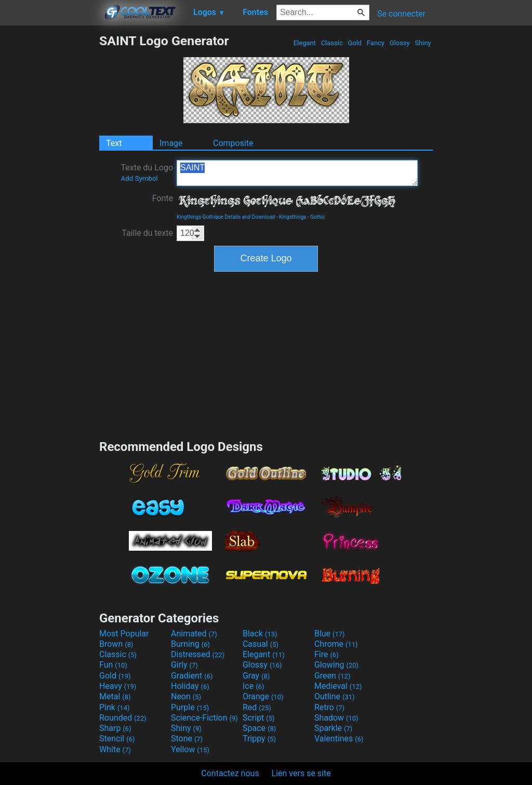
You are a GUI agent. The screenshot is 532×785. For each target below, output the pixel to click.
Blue (330, 634)
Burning (190, 644)
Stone (187, 739)
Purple (190, 707)
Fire (327, 654)
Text (114, 143)
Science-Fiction (204, 718)
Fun (113, 665)
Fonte (163, 198)
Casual (261, 644)
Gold (355, 43)
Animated (194, 634)
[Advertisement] (49, 189)
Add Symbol (139, 178)
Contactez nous (230, 773)
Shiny (423, 43)
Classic (332, 43)
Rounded (123, 718)
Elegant (304, 43)
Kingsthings (293, 217)
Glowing (336, 665)
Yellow (190, 749)
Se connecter (401, 14)
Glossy (399, 43)
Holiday (190, 686)
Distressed (198, 654)
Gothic (318, 217)
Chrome (336, 644)
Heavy (118, 686)
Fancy (376, 43)
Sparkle (333, 728)
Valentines (339, 739)
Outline (335, 696)
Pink (115, 707)
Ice (253, 686)
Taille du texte (147, 233)
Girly (184, 665)
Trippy (259, 739)
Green (332, 676)
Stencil (117, 739)
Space (259, 728)
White (115, 749)
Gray (256, 676)
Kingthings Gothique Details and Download (226, 217)
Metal (115, 696)
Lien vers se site (301, 773)
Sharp (115, 728)
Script (259, 718)
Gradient (192, 676)
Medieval (338, 686)
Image (171, 143)
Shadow (336, 718)
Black (260, 634)
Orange (263, 696)
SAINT (297, 173)
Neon (186, 696)
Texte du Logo (147, 172)
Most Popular (124, 634)
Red (257, 707)
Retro (329, 707)
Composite (233, 143)
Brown (116, 644)
